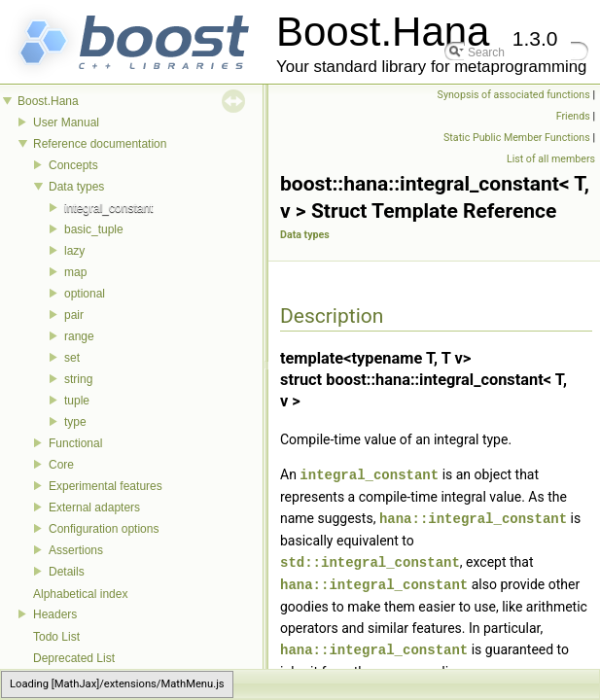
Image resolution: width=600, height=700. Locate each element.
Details (67, 572)
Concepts (73, 165)
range (79, 336)
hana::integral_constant (473, 517)
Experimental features (106, 486)
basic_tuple (94, 229)
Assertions (76, 550)
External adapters (94, 507)
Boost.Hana (48, 101)
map (75, 272)
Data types (76, 187)
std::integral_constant (370, 560)
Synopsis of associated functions (514, 95)
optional (85, 294)
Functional (75, 443)
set (72, 358)
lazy (74, 251)
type (75, 422)
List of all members (551, 159)
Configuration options (104, 529)
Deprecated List (74, 658)
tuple (77, 401)
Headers (55, 614)
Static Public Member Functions (517, 138)
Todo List (56, 637)
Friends (573, 116)
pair (74, 315)
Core (61, 465)
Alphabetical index (80, 594)
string (78, 379)
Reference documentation (100, 144)
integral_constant (108, 208)
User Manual (66, 122)
